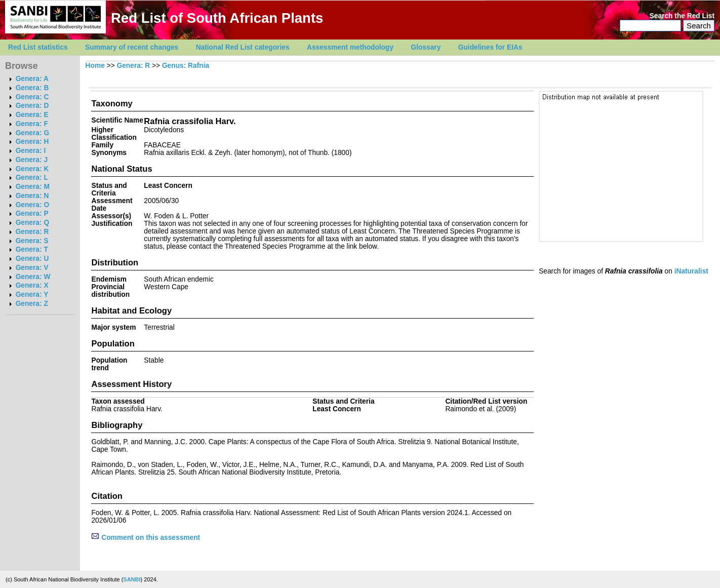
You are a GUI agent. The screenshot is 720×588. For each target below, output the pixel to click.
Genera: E (32, 115)
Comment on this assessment (146, 538)
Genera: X (32, 285)
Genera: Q (32, 223)
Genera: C (32, 97)
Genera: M (33, 187)
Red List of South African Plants (217, 18)
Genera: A (32, 79)
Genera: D (32, 106)
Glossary (426, 47)
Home (95, 66)
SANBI (132, 579)
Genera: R (32, 232)
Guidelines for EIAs (490, 47)
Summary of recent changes (132, 47)
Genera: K (32, 169)
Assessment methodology (350, 47)
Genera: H (32, 142)
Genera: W (33, 277)
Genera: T (32, 249)
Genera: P (32, 213)
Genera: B (32, 88)
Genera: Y (32, 295)
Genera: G (32, 133)
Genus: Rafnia (186, 66)
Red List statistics (38, 47)
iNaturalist (691, 271)
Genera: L (32, 178)
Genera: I (31, 151)
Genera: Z (32, 304)
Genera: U (32, 259)
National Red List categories (243, 47)
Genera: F (32, 124)
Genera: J (32, 160)
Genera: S (32, 241)
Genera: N (32, 196)
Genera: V (32, 268)
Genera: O (32, 205)
